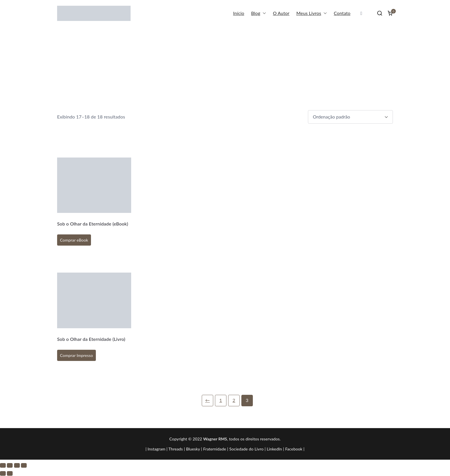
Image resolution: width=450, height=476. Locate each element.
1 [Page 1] (221, 400)
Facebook (294, 449)
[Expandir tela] (10, 465)
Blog (259, 13)
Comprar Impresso (76, 355)
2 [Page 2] (234, 400)
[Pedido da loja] (350, 117)
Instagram (156, 449)
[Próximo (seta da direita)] (10, 473)
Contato (342, 13)
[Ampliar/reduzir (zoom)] (3, 465)
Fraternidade (215, 449)
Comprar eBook (74, 240)
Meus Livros (312, 13)
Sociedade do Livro (246, 449)
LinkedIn (274, 449)
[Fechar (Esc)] (24, 465)
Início (239, 13)
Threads (176, 449)
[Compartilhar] (17, 465)
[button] (263, 13)
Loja (367, 60)
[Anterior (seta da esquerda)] (3, 473)
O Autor (281, 13)
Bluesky (193, 449)
